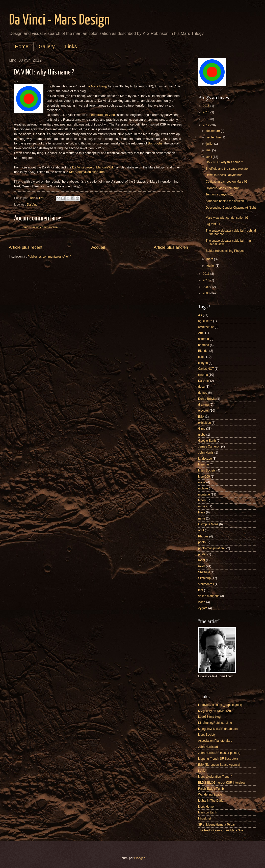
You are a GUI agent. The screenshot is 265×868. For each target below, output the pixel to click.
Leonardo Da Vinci (102, 115)
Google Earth (207, 441)
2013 (206, 119)
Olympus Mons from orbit (223, 188)
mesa (202, 482)
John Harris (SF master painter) (219, 753)
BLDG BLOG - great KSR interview (221, 783)
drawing (203, 405)
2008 (206, 293)
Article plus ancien (171, 247)
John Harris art (208, 747)
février (211, 266)
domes (203, 393)
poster (202, 554)
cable (202, 357)
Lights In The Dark (210, 801)
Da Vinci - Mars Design (59, 20)
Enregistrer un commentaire (39, 227)
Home (22, 46)
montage (204, 494)
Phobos (203, 536)
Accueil (98, 247)
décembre (214, 131)
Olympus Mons (208, 524)
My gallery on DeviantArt (215, 711)
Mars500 (204, 477)
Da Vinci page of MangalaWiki (93, 167)
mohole (203, 488)
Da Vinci (33, 205)
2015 (206, 106)
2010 (206, 280)
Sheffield (204, 572)
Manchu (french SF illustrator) (218, 759)
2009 (206, 287)
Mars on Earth (208, 812)
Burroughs (155, 143)
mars (210, 259)
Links (71, 46)
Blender (203, 351)
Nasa (202, 512)
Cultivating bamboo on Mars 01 (227, 182)
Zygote (203, 608)
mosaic (203, 506)
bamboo (204, 345)
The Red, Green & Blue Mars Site (221, 830)
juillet (210, 144)
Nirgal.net (205, 819)
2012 (206, 125)
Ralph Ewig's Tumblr (212, 789)
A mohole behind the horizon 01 (227, 201)
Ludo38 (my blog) (210, 717)
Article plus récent (26, 247)
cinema (203, 375)
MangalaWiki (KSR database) (218, 729)
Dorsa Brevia (207, 399)
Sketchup (204, 578)
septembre (214, 137)
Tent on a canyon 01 (219, 194)
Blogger (139, 858)
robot (202, 560)
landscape (205, 459)
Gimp (202, 429)
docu (201, 387)
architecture (206, 327)
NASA (202, 771)
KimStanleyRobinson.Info (87, 172)
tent (201, 590)
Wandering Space (210, 795)
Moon (202, 500)
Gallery (47, 46)
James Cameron (209, 447)
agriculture (205, 321)
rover (202, 566)
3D (200, 315)
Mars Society (207, 470)
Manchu (204, 464)
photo (202, 542)
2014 (206, 112)
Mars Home (206, 807)
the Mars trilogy (97, 86)
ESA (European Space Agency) (219, 765)
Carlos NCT (206, 369)
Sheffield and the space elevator (227, 169)
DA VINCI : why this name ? (224, 162)
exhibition (205, 423)
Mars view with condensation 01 (227, 218)
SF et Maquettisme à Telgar (217, 825)
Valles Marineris (209, 596)
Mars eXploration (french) (215, 777)
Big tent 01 (213, 224)
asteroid (204, 339)
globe (202, 435)
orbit (201, 530)
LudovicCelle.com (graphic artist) (220, 705)
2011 (206, 274)
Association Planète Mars (215, 741)
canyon (203, 363)
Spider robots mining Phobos (225, 251)
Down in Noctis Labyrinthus (224, 175)
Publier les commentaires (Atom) (49, 257)
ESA (201, 417)
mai (209, 150)
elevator (204, 411)
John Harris (206, 453)
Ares (201, 333)
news (202, 518)
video (202, 602)
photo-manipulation (211, 548)
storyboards (206, 584)
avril (210, 157)
